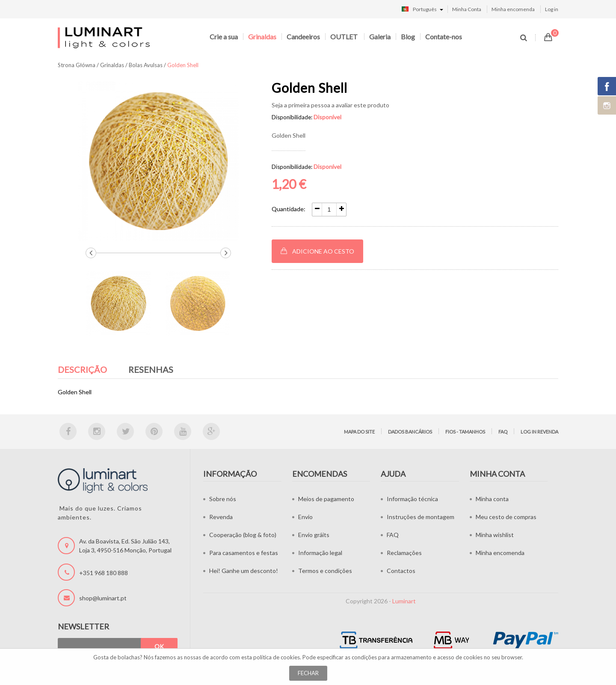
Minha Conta (467, 9)
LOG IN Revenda (539, 432)
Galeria (380, 37)
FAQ (503, 432)
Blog (408, 37)
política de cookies (277, 657)
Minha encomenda (513, 9)
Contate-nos (444, 37)
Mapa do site (359, 432)
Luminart (404, 601)
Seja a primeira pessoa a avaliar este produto (330, 105)
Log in (552, 9)
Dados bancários (410, 432)
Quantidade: (289, 209)
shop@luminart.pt (103, 598)
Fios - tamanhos (465, 432)
